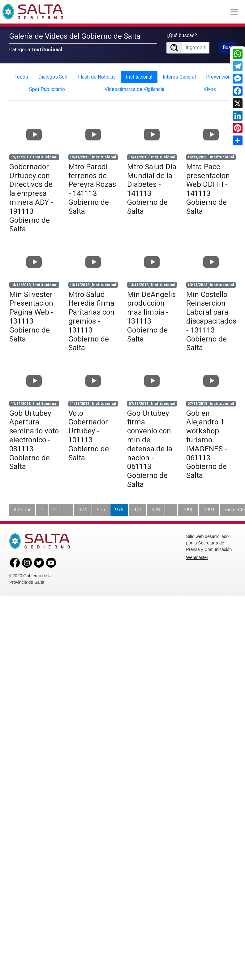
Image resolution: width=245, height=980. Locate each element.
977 (138, 507)
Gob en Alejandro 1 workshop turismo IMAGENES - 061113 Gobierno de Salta (207, 442)
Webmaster (197, 555)
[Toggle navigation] (234, 12)
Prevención (218, 75)
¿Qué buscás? (182, 34)
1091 (209, 507)
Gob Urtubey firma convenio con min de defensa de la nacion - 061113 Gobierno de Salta (150, 446)
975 (101, 507)
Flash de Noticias (97, 75)
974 (83, 507)
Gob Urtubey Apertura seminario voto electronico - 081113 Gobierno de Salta (34, 438)
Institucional (139, 75)
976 (119, 507)
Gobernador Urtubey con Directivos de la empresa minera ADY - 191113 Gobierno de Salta (31, 196)
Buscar (229, 46)
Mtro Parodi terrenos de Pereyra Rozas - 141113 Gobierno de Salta (92, 187)
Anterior (22, 507)
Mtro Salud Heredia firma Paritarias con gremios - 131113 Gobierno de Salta (91, 319)
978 (156, 507)
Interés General (179, 75)
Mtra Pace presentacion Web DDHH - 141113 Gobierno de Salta (208, 187)
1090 (188, 507)
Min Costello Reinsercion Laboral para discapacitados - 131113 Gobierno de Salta (211, 319)
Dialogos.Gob (53, 75)
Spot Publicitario (47, 87)
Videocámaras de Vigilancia (134, 87)
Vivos (210, 87)
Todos (21, 75)
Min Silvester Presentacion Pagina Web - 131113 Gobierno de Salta (31, 314)
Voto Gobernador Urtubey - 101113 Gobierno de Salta (89, 433)
